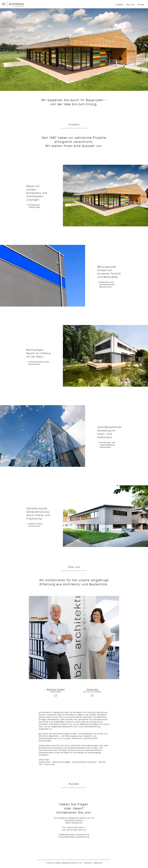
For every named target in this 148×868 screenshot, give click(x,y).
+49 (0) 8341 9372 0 (76, 828)
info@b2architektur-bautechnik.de (74, 835)
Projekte (119, 5)
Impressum (88, 863)
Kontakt (141, 5)
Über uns (130, 5)
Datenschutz (98, 863)
